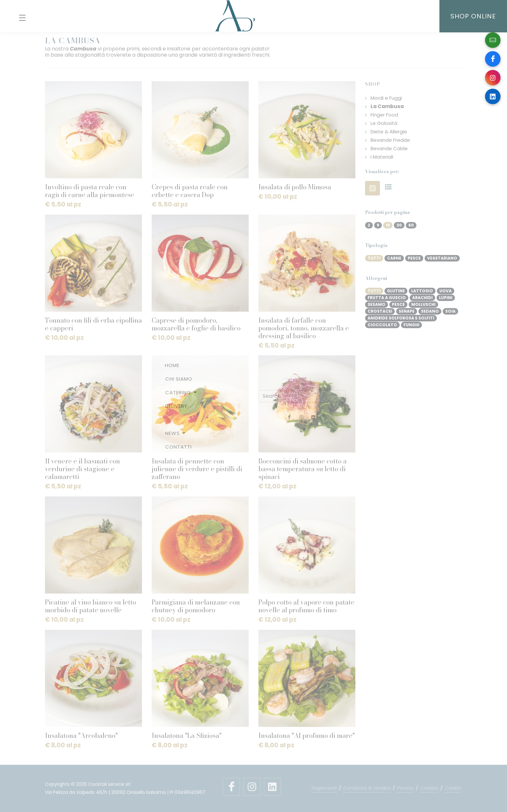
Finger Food (384, 115)
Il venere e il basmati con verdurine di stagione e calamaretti (82, 469)
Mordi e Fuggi (386, 98)
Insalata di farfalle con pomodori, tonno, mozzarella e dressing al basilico (304, 328)
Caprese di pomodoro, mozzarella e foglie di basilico (196, 324)
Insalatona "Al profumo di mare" (307, 735)
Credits (453, 788)
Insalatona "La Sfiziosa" (187, 735)
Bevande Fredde (390, 140)
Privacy (405, 788)
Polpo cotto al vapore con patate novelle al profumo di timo (306, 606)
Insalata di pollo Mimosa (295, 187)
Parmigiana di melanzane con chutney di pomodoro (196, 606)
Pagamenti (324, 788)
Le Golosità (384, 123)
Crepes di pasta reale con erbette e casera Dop (190, 191)
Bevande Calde (389, 149)
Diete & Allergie (389, 132)
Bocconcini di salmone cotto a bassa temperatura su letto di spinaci (302, 469)
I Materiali (382, 157)
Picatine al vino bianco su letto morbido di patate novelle (91, 606)
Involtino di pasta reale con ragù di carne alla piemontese (90, 191)
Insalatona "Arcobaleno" (81, 735)
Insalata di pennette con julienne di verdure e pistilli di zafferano (197, 469)
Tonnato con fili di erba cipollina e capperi (93, 324)
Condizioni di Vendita (367, 788)
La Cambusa (387, 106)
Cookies (429, 788)
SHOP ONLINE (473, 16)
